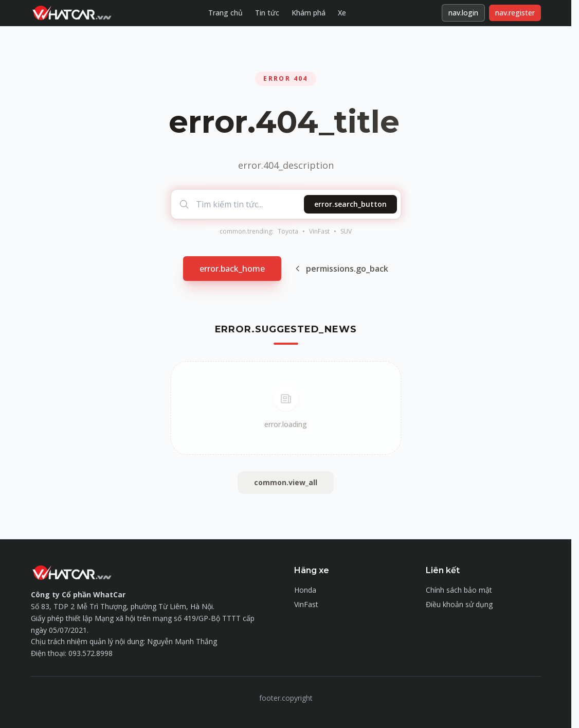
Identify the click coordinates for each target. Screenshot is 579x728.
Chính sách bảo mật (459, 590)
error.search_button (350, 204)
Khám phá (309, 13)
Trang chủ (225, 13)
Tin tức (267, 13)
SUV (346, 232)
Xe (342, 13)
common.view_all (286, 482)
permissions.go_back (341, 269)
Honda (305, 590)
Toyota (288, 232)
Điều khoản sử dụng (459, 604)
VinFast (319, 232)
